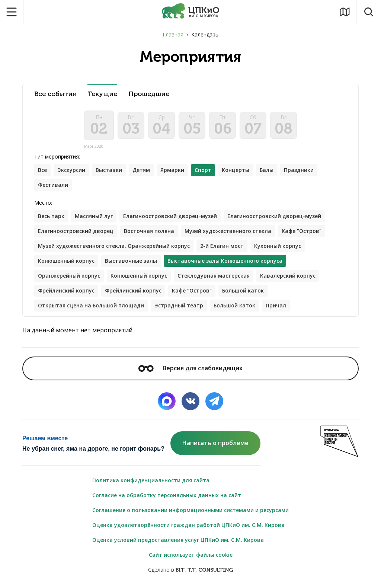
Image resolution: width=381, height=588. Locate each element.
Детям (141, 170)
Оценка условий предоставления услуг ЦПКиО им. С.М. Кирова (178, 540)
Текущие (102, 94)
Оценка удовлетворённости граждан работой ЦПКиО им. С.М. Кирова (188, 525)
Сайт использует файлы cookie (191, 555)
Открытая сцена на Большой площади (91, 305)
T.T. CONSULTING (210, 570)
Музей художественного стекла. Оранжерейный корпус (114, 246)
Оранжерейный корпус (69, 276)
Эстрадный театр (179, 305)
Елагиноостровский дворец (76, 231)
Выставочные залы (131, 261)
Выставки (109, 170)
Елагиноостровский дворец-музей (170, 216)
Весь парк (51, 216)
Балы (267, 170)
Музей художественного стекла (228, 231)
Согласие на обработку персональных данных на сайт (167, 495)
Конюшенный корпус (66, 261)
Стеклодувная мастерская (214, 276)
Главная (173, 34)
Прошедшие (149, 94)
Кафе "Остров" (302, 231)
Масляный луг (94, 216)
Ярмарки (172, 170)
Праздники (299, 170)
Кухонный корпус (278, 246)
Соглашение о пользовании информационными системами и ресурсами (190, 510)
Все (42, 170)
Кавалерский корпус (288, 276)
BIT (180, 570)
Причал (276, 305)
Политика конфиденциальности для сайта (151, 480)
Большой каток (243, 290)
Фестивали (53, 185)
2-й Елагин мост (222, 246)
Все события (55, 94)
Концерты (236, 170)
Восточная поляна (149, 231)
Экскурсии (71, 170)
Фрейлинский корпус (66, 290)
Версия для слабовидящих (190, 368)
